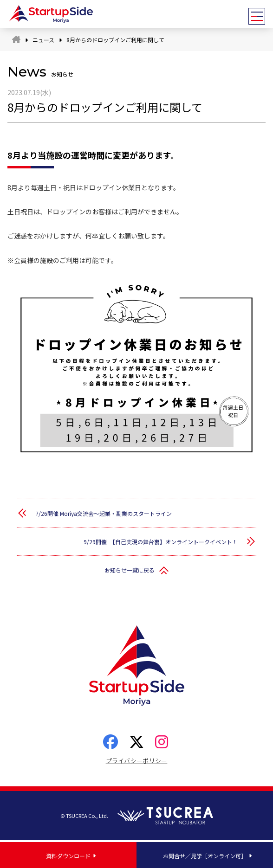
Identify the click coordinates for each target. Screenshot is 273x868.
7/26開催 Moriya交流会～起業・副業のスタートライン (104, 513)
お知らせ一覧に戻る (130, 570)
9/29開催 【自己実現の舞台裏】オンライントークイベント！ (161, 542)
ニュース (43, 40)
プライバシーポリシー (137, 761)
